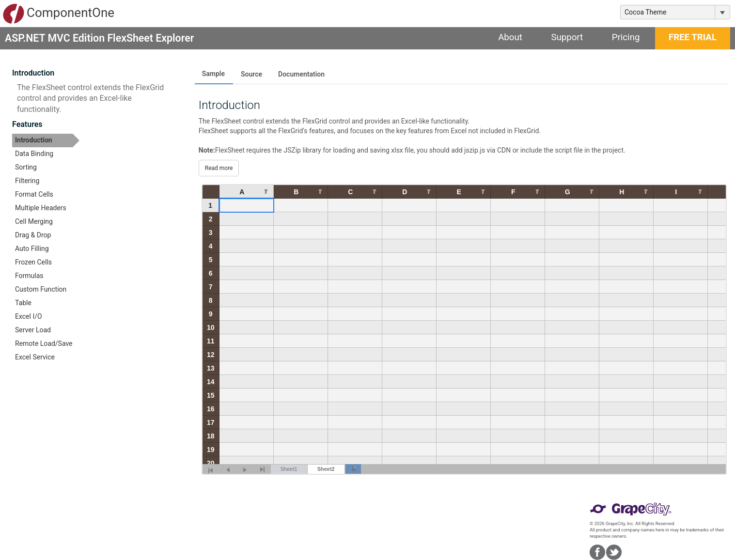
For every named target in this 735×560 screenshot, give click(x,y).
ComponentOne (58, 14)
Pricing (626, 37)
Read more (219, 168)
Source (251, 74)
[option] (46, 140)
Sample (213, 74)
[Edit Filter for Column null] (266, 191)
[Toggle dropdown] (722, 12)
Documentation (301, 74)
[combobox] (668, 12)
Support (567, 37)
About (510, 37)
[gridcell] (247, 205)
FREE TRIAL (693, 37)
